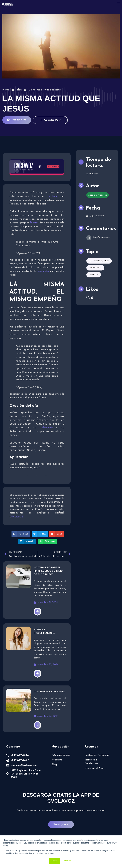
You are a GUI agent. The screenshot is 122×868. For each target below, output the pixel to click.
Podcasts (57, 760)
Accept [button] (54, 861)
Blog (19, 90)
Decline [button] (67, 861)
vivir (52, 319)
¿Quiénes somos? (62, 755)
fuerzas (34, 223)
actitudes (53, 196)
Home (6, 90)
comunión (44, 271)
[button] (21, 535)
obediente (49, 428)
